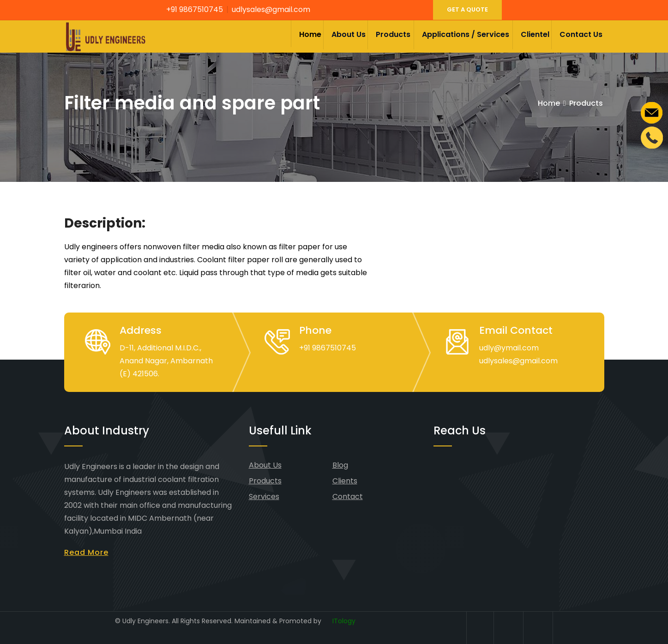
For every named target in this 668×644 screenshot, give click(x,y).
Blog (340, 465)
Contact (348, 497)
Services (264, 497)
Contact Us (581, 34)
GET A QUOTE (467, 9)
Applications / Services (466, 34)
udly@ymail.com (509, 348)
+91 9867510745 (195, 9)
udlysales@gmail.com (271, 9)
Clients (345, 481)
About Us (349, 34)
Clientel (535, 34)
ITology (344, 621)
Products (393, 34)
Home (310, 34)
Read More (86, 552)
